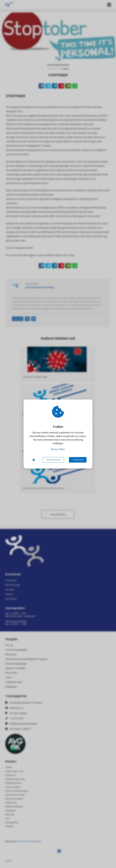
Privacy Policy (58, 449)
